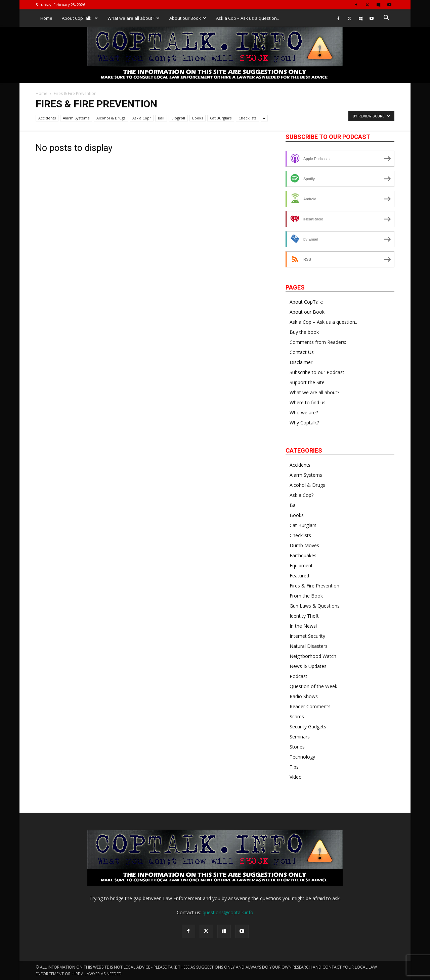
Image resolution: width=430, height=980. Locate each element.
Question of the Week (313, 686)
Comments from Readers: (318, 342)
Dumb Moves (304, 545)
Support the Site (307, 382)
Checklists (247, 118)
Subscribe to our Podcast (317, 372)
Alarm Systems (76, 118)
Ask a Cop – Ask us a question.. (247, 18)
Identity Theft (304, 616)
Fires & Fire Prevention (314, 586)
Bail (161, 118)
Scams (297, 716)
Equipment (301, 565)
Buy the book (304, 332)
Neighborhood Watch (313, 656)
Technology (302, 757)
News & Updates (308, 666)
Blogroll (178, 118)
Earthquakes (303, 555)
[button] (386, 19)
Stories (297, 747)
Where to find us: (308, 402)
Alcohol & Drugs (111, 118)
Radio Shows (304, 696)
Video (296, 777)
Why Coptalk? (304, 423)
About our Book (188, 18)
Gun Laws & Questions (315, 606)
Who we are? (304, 412)
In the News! (303, 626)
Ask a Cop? (142, 118)
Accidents (47, 118)
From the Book (306, 596)
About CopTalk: (80, 18)
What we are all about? (134, 18)
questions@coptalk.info (228, 912)
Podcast (298, 676)
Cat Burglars (221, 118)
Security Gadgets (308, 727)
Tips (294, 767)
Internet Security (307, 636)
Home (46, 18)
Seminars (300, 737)
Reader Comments (310, 706)
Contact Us (302, 352)
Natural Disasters (309, 646)
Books (198, 118)
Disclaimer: (302, 362)
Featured (299, 576)
